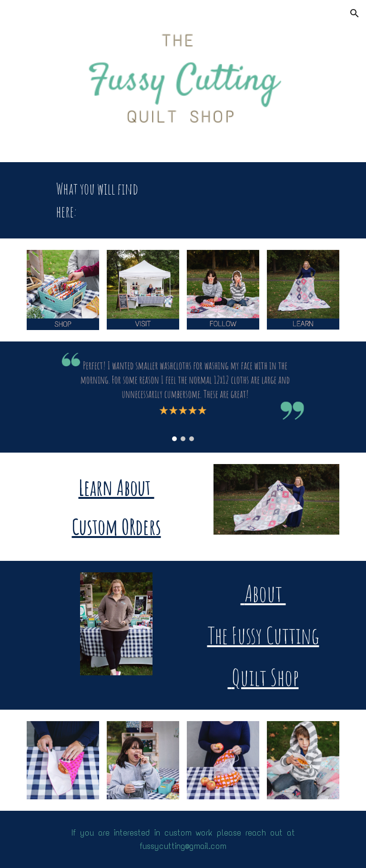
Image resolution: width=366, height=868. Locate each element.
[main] (103, 200)
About (263, 593)
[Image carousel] (183, 397)
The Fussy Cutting (263, 635)
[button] (355, 13)
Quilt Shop (263, 677)
